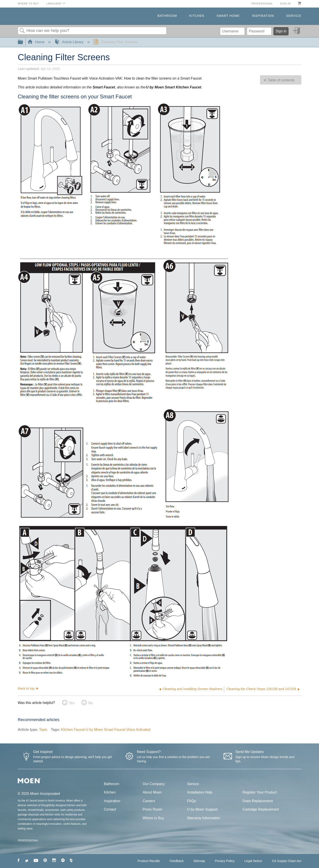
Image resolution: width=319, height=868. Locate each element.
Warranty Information (204, 818)
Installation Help (200, 792)
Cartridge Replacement (261, 809)
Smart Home (228, 16)
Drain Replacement (258, 801)
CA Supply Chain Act (287, 861)
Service (294, 16)
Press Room (152, 809)
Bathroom (167, 16)
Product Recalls (149, 861)
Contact (110, 809)
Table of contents (281, 80)
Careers (149, 801)
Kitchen (197, 16)
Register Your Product (260, 792)
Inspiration (263, 16)
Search (22, 31)
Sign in (285, 4)
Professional (262, 4)
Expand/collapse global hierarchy (23, 42)
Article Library (69, 42)
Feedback (177, 861)
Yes (72, 703)
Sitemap (199, 861)
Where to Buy (28, 4)
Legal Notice (253, 861)
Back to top (26, 688)
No (90, 703)
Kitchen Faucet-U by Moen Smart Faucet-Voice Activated (106, 730)
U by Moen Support (202, 809)
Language (54, 4)
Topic (43, 730)
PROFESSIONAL (28, 841)
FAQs (192, 801)
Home (37, 42)
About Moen (152, 792)
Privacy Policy (225, 861)
